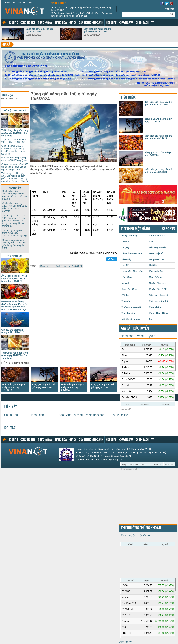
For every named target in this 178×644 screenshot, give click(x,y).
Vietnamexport (95, 415)
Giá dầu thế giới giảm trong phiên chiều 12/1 (13, 331)
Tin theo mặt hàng (135, 229)
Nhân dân (38, 415)
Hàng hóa (61, 23)
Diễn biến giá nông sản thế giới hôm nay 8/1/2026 (158, 171)
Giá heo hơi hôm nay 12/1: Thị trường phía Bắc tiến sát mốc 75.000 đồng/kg (15, 207)
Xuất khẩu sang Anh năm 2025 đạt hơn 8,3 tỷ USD (14, 141)
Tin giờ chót (59, 3)
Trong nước (128, 535)
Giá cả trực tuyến (135, 329)
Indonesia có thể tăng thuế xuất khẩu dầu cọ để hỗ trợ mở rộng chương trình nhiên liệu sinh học (83, 15)
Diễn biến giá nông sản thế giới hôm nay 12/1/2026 (98, 30)
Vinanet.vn (126, 642)
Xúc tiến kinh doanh (91, 23)
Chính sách (142, 23)
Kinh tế (13, 23)
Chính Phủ (11, 415)
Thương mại (45, 23)
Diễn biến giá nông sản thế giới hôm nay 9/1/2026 (73, 387)
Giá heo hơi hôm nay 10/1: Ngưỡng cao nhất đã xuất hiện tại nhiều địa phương (15, 195)
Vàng (140, 336)
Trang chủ (4, 22)
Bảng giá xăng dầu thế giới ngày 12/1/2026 (40, 30)
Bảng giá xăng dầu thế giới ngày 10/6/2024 (61, 266)
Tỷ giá (151, 336)
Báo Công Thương (71, 415)
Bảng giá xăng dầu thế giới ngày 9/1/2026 (158, 154)
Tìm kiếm (170, 9)
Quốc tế (145, 535)
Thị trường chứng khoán (141, 528)
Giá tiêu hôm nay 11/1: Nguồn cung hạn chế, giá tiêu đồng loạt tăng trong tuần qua (14, 150)
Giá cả (73, 23)
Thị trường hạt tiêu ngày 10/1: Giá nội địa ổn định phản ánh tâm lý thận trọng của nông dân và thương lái (15, 177)
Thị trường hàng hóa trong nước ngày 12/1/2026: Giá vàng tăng (15, 133)
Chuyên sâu (126, 23)
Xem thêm (153, 22)
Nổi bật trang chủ (15, 111)
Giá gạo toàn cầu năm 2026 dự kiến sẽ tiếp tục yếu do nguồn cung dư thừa (15, 167)
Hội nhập (111, 23)
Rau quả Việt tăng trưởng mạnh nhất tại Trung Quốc (14, 159)
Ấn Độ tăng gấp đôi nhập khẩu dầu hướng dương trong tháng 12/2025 (81, 9)
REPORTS (168, 229)
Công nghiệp (28, 23)
